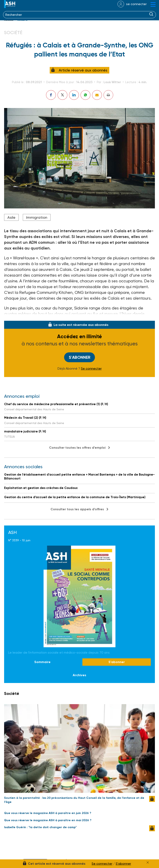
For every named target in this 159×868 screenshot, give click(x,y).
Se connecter (91, 369)
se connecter (136, 4)
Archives (79, 675)
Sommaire (42, 662)
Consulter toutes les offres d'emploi (77, 448)
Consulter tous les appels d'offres (77, 509)
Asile (11, 217)
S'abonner (80, 357)
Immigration (37, 217)
